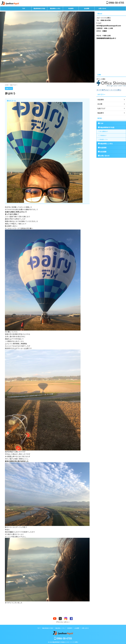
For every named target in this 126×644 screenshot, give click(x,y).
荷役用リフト (104, 139)
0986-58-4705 (115, 3)
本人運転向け (104, 131)
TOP (24, 8)
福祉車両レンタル (55, 8)
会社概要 (87, 8)
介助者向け (103, 135)
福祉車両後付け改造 (39, 8)
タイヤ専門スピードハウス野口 (107, 90)
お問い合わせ (102, 8)
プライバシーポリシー (63, 622)
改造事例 (71, 8)
